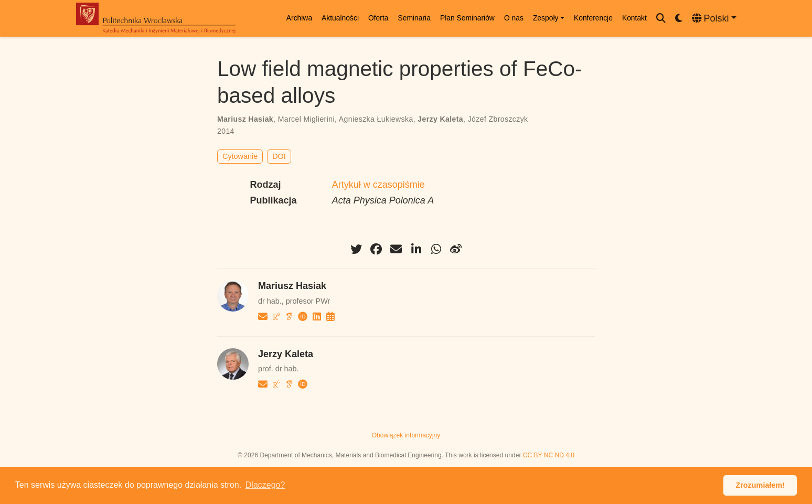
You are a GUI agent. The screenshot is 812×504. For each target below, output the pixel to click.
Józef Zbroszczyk (498, 119)
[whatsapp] (436, 249)
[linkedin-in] (416, 249)
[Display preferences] (679, 19)
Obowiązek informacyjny (406, 435)
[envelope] (396, 249)
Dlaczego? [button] (265, 485)
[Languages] (714, 19)
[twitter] (356, 249)
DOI (279, 156)
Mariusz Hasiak (245, 119)
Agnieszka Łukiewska (376, 119)
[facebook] (376, 249)
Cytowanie (240, 156)
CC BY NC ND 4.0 (549, 455)
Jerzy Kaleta (440, 119)
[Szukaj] (661, 19)
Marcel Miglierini (306, 119)
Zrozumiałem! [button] (760, 485)
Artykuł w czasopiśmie (378, 185)
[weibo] (456, 249)
